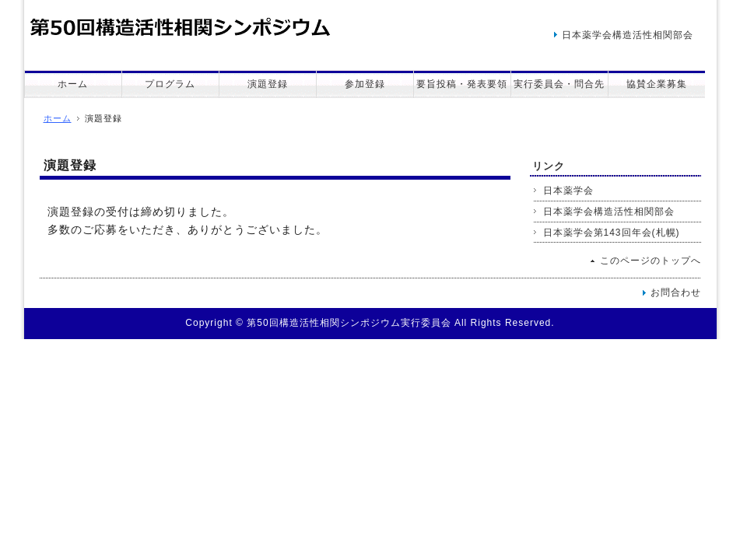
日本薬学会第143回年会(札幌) (612, 233)
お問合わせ (676, 292)
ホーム (73, 84)
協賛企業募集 (657, 84)
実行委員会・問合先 (559, 84)
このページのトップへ (651, 261)
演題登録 (268, 84)
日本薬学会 (568, 191)
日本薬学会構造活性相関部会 (628, 35)
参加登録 (365, 84)
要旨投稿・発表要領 (462, 84)
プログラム (170, 84)
